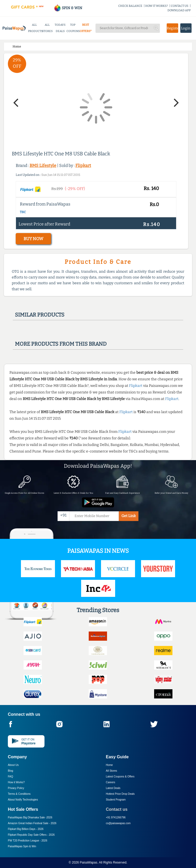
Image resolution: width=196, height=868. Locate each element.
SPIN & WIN (68, 8)
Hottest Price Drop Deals (120, 794)
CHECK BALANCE (130, 6)
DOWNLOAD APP (179, 10)
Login (186, 28)
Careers (111, 782)
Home (110, 765)
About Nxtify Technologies (23, 800)
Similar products (40, 315)
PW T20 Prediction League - (27, 841)
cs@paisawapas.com (118, 823)
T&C (23, 212)
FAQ (10, 777)
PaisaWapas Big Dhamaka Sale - (30, 817)
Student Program (116, 800)
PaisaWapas (89, 862)
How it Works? (16, 782)
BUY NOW (33, 239)
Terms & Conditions (19, 794)
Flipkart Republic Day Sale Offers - (31, 835)
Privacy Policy (16, 788)
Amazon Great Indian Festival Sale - (32, 823)
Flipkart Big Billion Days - (26, 829)
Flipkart (83, 165)
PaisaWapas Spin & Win (22, 846)
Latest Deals (113, 788)
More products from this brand (61, 344)
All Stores (112, 771)
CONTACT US (180, 6)
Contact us (117, 809)
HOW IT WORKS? (157, 6)
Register (172, 28)
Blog (10, 771)
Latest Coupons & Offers (120, 777)
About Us (13, 765)
